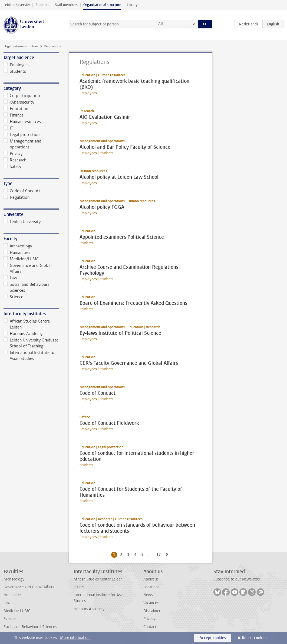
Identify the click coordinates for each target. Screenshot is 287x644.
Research (15, 160)
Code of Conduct (22, 191)
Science (13, 297)
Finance (14, 115)
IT (8, 128)
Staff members (66, 5)
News (148, 595)
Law (10, 278)
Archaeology (18, 246)
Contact (150, 627)
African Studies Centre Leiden (27, 324)
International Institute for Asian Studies (30, 356)
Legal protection (22, 135)
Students (42, 5)
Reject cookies (255, 638)
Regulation (17, 197)
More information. (75, 638)
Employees (17, 65)
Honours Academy (23, 334)
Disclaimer (152, 611)
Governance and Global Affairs (28, 268)
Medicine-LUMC (17, 611)
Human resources (22, 122)
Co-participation (22, 96)
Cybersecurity (19, 102)
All (161, 24)
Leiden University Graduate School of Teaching (31, 343)
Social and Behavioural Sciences (27, 287)
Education (16, 109)
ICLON (79, 587)
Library (132, 5)
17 (159, 555)
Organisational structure (102, 5)
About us (151, 579)
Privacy (13, 154)
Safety (12, 167)
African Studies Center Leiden (98, 579)
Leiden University (17, 5)
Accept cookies (213, 638)
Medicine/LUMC (21, 259)
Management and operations (22, 144)
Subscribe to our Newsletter (237, 579)
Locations (151, 587)
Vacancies (151, 603)
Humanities (17, 253)
